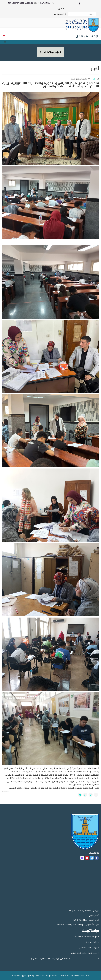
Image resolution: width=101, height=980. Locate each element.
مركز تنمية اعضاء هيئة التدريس (83, 953)
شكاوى (60, 8)
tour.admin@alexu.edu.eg (21, 3)
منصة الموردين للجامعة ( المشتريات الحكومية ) (50, 958)
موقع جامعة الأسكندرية (86, 937)
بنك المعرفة (92, 942)
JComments (5, 792)
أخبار (94, 79)
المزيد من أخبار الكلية (50, 52)
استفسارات (59, 14)
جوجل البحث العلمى (88, 947)
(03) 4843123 (45, 3)
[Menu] (6, 42)
